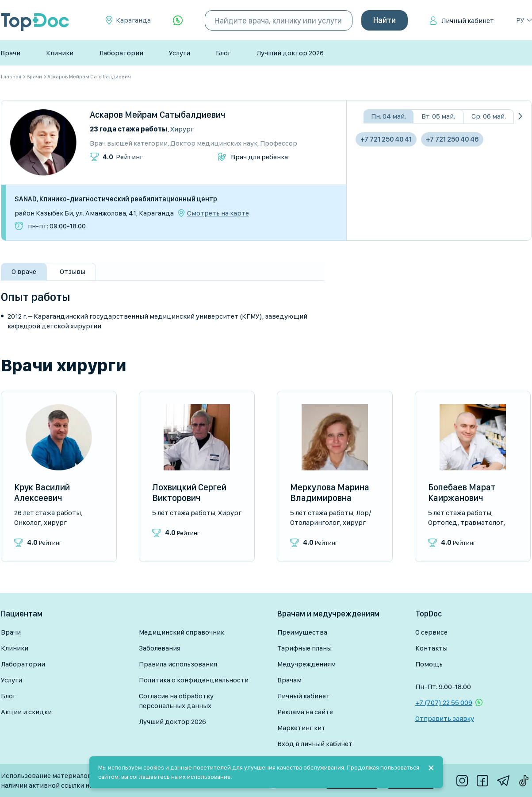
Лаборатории (121, 53)
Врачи (10, 53)
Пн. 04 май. (388, 116)
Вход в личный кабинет (315, 744)
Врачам (289, 680)
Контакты (431, 648)
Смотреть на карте (218, 213)
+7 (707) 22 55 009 (444, 703)
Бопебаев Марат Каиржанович (462, 493)
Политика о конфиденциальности (194, 680)
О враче (24, 271)
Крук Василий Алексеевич (42, 493)
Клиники (60, 53)
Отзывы (73, 271)
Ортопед (443, 522)
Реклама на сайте (305, 712)
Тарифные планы (304, 648)
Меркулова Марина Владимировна (330, 493)
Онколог (27, 522)
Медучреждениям (306, 664)
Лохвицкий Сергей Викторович (189, 493)
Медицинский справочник (182, 632)
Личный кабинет (468, 21)
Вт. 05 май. (438, 116)
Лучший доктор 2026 (290, 53)
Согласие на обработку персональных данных (176, 701)
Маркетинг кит (301, 728)
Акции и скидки (26, 712)
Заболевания (160, 648)
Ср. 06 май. (489, 116)
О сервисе (431, 632)
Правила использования (178, 664)
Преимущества (302, 632)
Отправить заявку (445, 718)
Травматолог (482, 522)
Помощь (429, 664)
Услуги (180, 53)
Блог (223, 53)
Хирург (182, 129)
